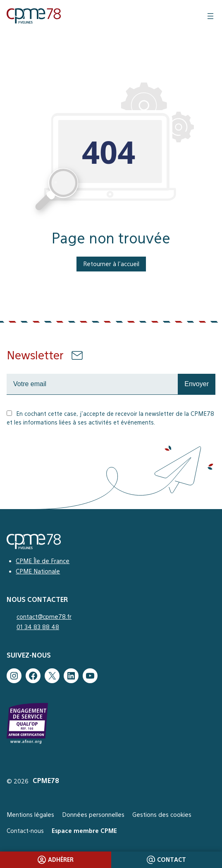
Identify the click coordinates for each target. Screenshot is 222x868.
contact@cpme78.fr (44, 617)
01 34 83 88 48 (38, 627)
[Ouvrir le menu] (210, 16)
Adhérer (56, 860)
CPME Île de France (43, 561)
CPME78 (46, 781)
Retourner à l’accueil (111, 264)
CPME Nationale (38, 571)
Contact (166, 860)
